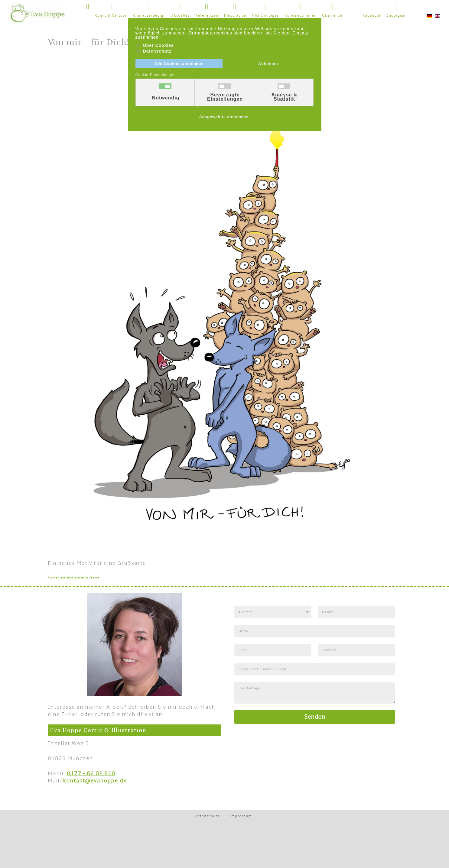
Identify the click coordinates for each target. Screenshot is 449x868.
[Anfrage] (315, 693)
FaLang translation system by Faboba (74, 578)
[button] (357, 6)
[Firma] (315, 631)
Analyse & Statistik (284, 97)
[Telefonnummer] (357, 650)
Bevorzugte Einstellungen (225, 97)
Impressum (241, 816)
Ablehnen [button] (268, 64)
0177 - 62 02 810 (91, 774)
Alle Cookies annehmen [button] (179, 64)
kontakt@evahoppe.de (95, 781)
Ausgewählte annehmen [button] (224, 117)
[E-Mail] (273, 650)
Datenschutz (207, 816)
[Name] (357, 612)
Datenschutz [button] (157, 51)
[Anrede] (273, 612)
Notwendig (166, 98)
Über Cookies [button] (158, 45)
